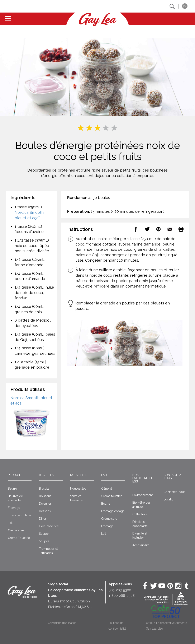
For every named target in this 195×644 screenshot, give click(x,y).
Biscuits (44, 489)
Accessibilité (141, 545)
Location (169, 499)
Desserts (45, 511)
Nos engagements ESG (143, 478)
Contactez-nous (173, 477)
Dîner (43, 519)
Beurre (12, 489)
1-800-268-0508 (122, 596)
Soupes (44, 541)
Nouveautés (78, 489)
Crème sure (16, 530)
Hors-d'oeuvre (49, 526)
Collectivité (140, 514)
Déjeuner (45, 504)
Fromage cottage (20, 515)
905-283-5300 (120, 590)
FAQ (104, 475)
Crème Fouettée (19, 538)
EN (185, 6)
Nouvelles (79, 475)
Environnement (142, 495)
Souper (44, 534)
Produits (15, 475)
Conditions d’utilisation (62, 623)
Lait (10, 523)
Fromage (14, 508)
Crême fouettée (112, 496)
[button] (172, 6)
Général (107, 489)
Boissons (45, 496)
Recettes (46, 475)
